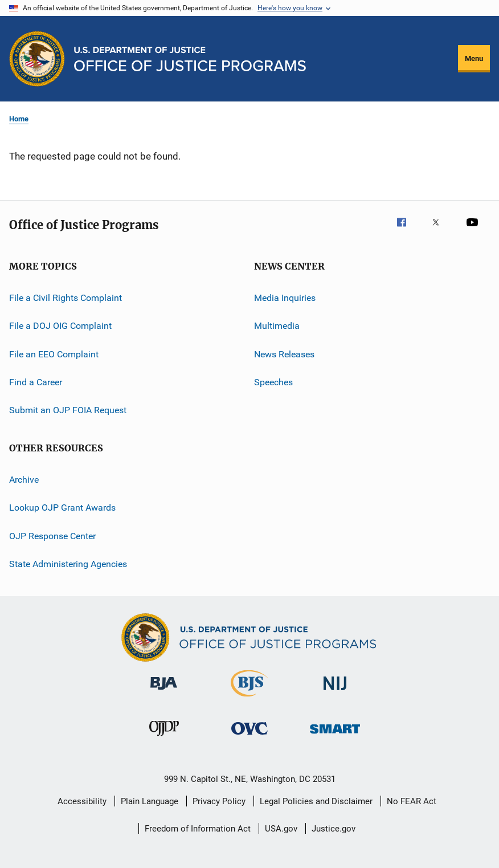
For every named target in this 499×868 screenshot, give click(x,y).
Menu (474, 58)
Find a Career (36, 382)
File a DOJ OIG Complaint (60, 326)
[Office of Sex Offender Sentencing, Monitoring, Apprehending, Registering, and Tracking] (335, 735)
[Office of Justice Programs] (37, 59)
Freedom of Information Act (198, 829)
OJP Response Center (52, 535)
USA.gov (281, 829)
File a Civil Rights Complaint (66, 298)
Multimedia (277, 326)
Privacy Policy (219, 801)
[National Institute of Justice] (335, 692)
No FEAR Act (412, 801)
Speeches (273, 382)
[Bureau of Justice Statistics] (249, 699)
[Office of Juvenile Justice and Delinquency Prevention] (164, 738)
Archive (24, 480)
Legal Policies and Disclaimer (316, 801)
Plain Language (150, 801)
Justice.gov (334, 829)
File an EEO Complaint (54, 354)
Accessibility (82, 801)
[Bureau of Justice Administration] (164, 692)
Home (19, 119)
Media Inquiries (285, 298)
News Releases (284, 354)
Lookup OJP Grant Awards (62, 508)
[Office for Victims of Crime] (249, 737)
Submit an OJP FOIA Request (68, 410)
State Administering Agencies (68, 564)
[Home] (190, 59)
